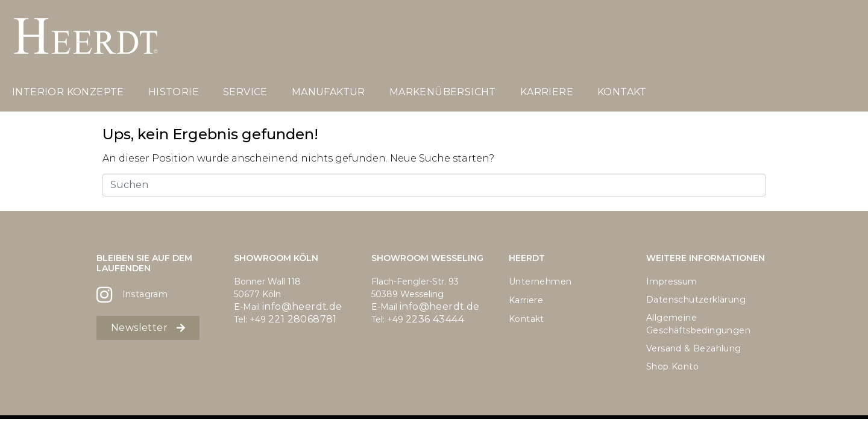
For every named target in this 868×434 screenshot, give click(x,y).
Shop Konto (672, 366)
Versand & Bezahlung (694, 348)
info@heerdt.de (302, 307)
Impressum (672, 281)
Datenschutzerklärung (696, 300)
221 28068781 (303, 319)
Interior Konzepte (68, 92)
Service (245, 92)
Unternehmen (540, 281)
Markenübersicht (443, 92)
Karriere (547, 92)
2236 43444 (435, 319)
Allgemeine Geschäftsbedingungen (698, 324)
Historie (174, 92)
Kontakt (622, 92)
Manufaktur (329, 92)
